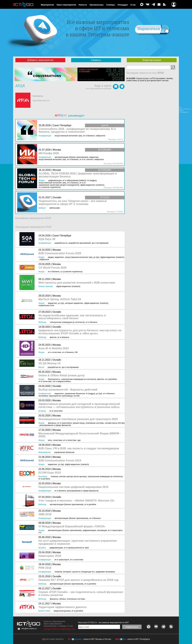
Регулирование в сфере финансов (55, 425)
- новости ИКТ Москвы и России (97, 639)
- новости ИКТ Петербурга (138, 639)
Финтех (53, 337)
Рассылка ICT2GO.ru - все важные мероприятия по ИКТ (103, 622)
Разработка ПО (61, 243)
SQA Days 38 (47, 239)
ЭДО (79, 440)
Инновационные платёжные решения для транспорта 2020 (78, 419)
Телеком (54, 476)
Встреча (42, 411)
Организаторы (97, 5)
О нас (133, 5)
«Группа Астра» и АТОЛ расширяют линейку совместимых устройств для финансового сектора (150, 79)
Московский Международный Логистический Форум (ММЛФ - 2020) (80, 435)
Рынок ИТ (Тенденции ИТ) (83, 572)
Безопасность (54, 379)
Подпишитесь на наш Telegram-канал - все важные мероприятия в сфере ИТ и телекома (73, 203)
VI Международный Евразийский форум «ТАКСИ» (72, 526)
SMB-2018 (45, 514)
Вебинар (42, 322)
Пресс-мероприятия (66, 5)
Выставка (43, 476)
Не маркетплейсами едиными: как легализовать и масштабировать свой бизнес (72, 317)
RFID (76, 352)
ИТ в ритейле (111, 379)
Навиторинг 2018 (50, 556)
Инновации (102, 530)
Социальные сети (46, 305)
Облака (62, 599)
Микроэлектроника (62, 611)
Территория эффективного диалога (62, 607)
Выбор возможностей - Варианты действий (68, 390)
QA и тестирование (100, 243)
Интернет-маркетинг (74, 303)
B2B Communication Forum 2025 (60, 253)
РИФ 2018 (45, 568)
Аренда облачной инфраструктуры (59, 629)
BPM (87, 548)
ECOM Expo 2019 (50, 473)
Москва (57, 250)
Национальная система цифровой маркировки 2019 (73, 487)
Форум (41, 257)
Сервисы (96, 60)
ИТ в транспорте (65, 423)
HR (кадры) (90, 393)
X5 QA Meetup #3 (49, 363)
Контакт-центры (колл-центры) (73, 476)
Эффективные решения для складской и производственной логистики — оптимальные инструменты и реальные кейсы (79, 406)
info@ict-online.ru (29, 629)
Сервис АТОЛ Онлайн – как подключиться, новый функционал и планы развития (81, 594)
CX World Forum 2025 (53, 268)
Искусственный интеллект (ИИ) (79, 257)
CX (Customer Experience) (72, 272)
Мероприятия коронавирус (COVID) (64, 396)
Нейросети (44, 259)
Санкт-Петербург (62, 236)
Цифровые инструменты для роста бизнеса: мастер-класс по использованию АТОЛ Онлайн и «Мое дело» (80, 332)
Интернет (67, 572)
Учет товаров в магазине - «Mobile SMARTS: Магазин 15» (76, 501)
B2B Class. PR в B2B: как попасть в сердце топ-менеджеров (79, 449)
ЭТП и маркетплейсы (62, 381)
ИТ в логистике (54, 352)
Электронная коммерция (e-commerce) (67, 322)
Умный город (79, 423)
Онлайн (57, 312)
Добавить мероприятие (40, 60)
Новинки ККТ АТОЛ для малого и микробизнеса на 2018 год (78, 580)
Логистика (58, 440)
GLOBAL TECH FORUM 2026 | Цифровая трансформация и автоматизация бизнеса (78, 175)
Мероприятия (47, 5)
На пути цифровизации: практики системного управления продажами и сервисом (78, 542)
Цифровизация (89, 530)
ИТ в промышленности (74, 548)
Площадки (123, 5)
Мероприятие (45, 452)
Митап (41, 367)
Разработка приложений (80, 243)
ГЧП (40, 533)
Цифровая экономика (105, 572)
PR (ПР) (96, 257)
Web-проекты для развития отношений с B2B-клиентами (77, 283)
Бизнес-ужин (44, 611)
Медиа (51, 257)
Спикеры (111, 5)
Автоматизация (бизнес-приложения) (67, 504)
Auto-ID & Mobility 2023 (54, 348)
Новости (83, 5)
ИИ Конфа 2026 (49, 153)
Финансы (52, 423)
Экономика (43, 396)
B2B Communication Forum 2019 (60, 461)
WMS (50, 440)
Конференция (45, 243)
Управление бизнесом (75, 393)
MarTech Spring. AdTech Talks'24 (60, 299)
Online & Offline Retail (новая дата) (61, 376)
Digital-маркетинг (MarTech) (112, 257)
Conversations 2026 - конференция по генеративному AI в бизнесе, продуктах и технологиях (77, 131)
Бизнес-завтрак (46, 286)
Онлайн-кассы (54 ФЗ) (115, 423)
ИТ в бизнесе (54, 272)
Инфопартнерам (152, 60)
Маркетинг (59, 257)
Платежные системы (95, 423)
